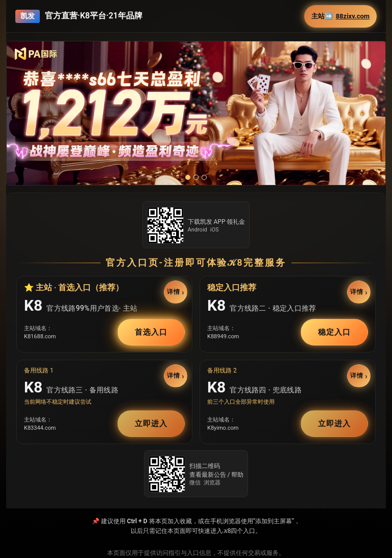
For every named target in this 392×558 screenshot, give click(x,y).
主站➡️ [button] (340, 16)
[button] (196, 113)
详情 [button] (173, 292)
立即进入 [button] (151, 424)
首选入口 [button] (151, 332)
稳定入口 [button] (334, 332)
